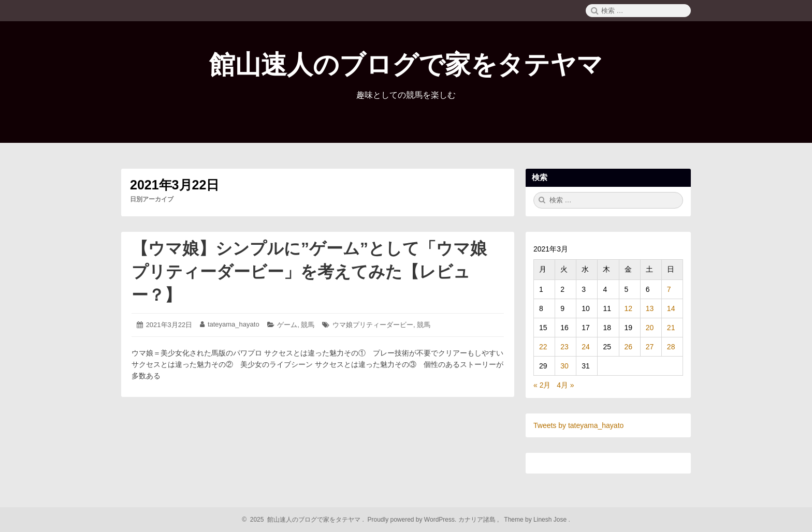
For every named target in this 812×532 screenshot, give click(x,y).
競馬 (308, 325)
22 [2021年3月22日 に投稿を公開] (543, 347)
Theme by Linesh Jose (536, 520)
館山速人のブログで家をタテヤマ (406, 65)
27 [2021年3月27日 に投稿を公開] (650, 347)
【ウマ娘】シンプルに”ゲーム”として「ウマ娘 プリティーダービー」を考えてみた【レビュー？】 (317, 272)
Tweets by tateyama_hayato (578, 425)
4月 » (565, 385)
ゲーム (287, 325)
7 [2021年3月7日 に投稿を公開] (669, 289)
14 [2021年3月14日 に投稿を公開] (671, 308)
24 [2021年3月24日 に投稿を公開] (586, 347)
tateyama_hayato (234, 324)
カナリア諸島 (478, 520)
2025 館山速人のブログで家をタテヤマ (304, 520)
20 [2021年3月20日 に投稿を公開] (650, 328)
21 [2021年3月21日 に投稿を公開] (671, 328)
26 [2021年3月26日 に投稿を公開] (629, 347)
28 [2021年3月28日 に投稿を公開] (671, 347)
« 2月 (542, 385)
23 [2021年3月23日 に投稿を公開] (564, 347)
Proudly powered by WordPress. (412, 520)
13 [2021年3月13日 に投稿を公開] (650, 308)
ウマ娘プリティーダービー (373, 325)
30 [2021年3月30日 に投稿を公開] (564, 366)
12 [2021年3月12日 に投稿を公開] (629, 308)
